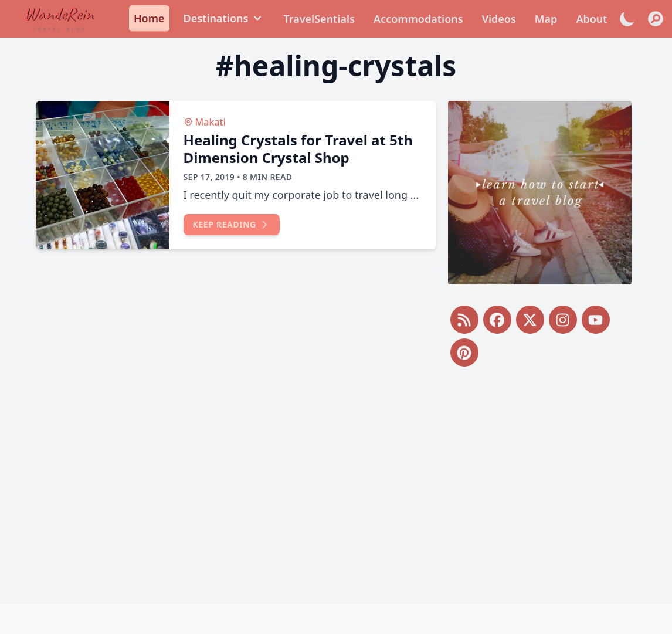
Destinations (224, 18)
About (591, 19)
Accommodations (418, 19)
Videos (499, 19)
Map (546, 19)
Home (149, 18)
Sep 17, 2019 (209, 177)
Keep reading (232, 225)
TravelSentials (319, 19)
